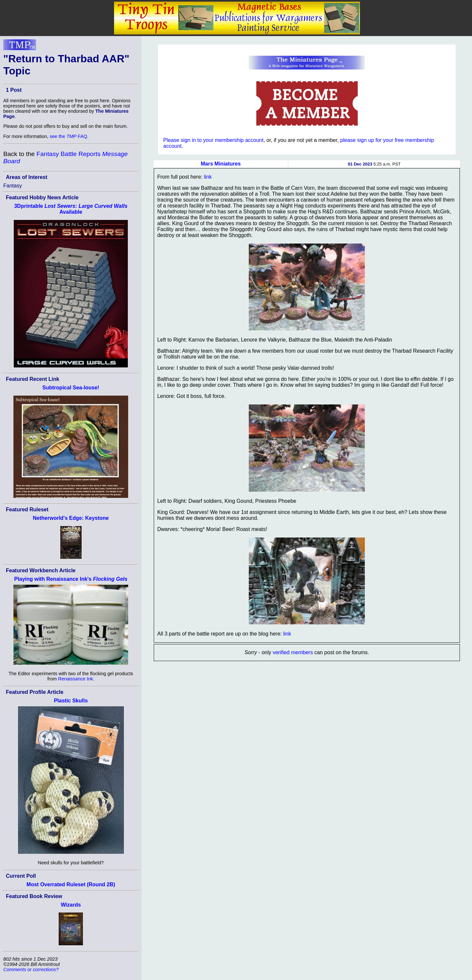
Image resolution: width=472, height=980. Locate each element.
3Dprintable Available (71, 209)
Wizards (71, 905)
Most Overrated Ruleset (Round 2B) (71, 884)
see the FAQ (69, 136)
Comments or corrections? (31, 970)
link (208, 177)
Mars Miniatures (221, 164)
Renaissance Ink (75, 679)
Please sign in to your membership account (213, 140)
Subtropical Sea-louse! (71, 388)
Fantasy (13, 186)
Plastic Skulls (71, 701)
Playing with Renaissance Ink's (71, 579)
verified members (293, 652)
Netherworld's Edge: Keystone (71, 518)
